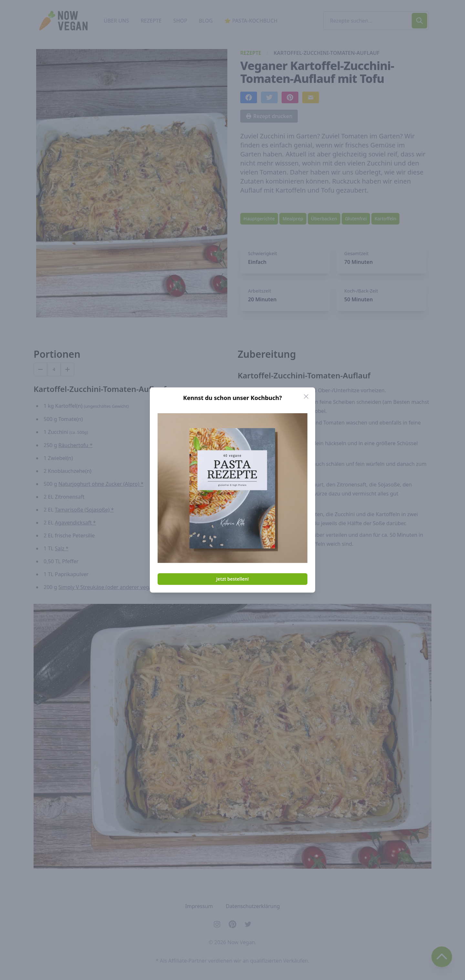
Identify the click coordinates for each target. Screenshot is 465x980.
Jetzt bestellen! (233, 579)
